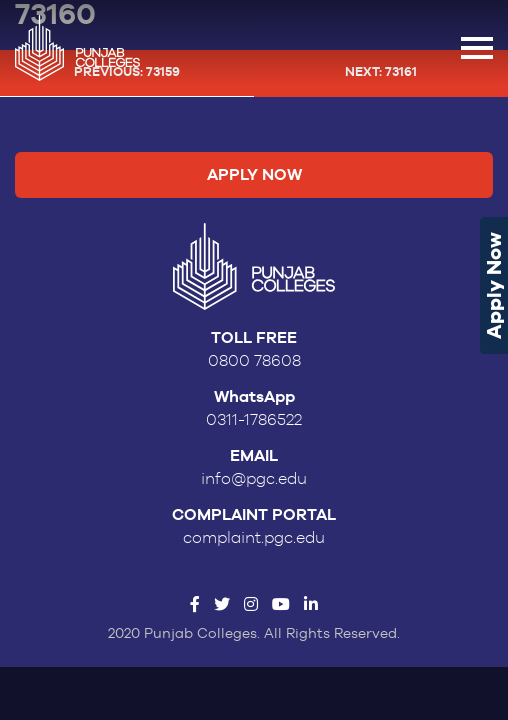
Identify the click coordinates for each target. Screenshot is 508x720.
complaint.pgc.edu (254, 538)
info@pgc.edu (254, 479)
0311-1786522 (254, 420)
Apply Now (494, 285)
